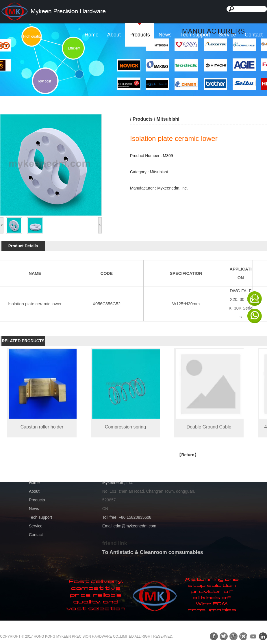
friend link (115, 543)
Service (227, 35)
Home (92, 35)
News (165, 35)
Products (140, 35)
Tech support (195, 35)
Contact (254, 35)
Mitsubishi (168, 119)
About (114, 35)
